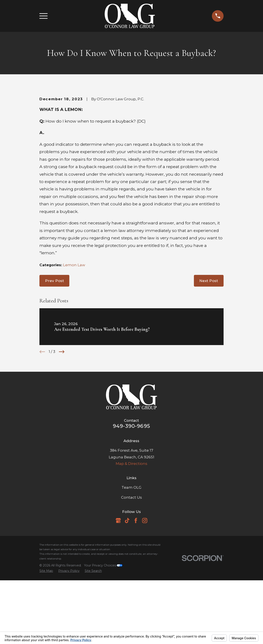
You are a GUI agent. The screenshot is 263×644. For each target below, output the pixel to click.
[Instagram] (145, 594)
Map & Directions (131, 537)
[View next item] (62, 425)
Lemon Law (74, 339)
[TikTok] (127, 594)
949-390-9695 (131, 500)
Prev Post (54, 354)
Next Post (209, 354)
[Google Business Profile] (118, 594)
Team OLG (131, 561)
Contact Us (131, 571)
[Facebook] (136, 594)
